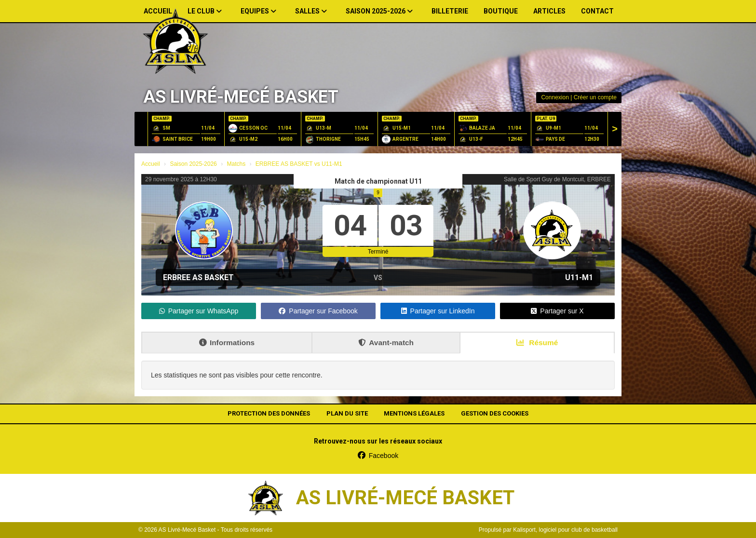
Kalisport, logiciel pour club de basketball (565, 530)
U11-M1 (579, 277)
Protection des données (269, 413)
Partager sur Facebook (318, 311)
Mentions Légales (414, 413)
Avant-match (386, 343)
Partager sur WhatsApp (199, 311)
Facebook (378, 456)
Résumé (537, 343)
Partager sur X (557, 311)
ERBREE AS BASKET (198, 277)
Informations (227, 343)
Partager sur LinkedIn (438, 311)
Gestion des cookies (495, 413)
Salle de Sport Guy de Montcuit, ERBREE (557, 179)
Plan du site (347, 413)
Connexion (555, 97)
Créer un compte (595, 97)
